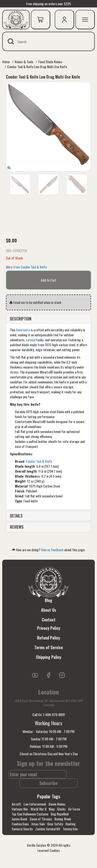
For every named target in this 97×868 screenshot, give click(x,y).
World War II (38, 809)
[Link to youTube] (35, 674)
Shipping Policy (48, 657)
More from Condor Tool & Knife (26, 267)
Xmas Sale (38, 824)
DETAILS (16, 516)
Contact (49, 620)
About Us (49, 610)
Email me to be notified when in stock (35, 302)
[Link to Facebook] (48, 674)
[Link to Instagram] (62, 674)
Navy (52, 809)
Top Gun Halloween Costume (30, 814)
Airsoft (16, 804)
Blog (48, 600)
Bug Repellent (60, 814)
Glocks (61, 809)
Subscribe (48, 783)
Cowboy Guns (20, 824)
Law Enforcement (35, 804)
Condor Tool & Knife (39, 461)
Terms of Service (49, 647)
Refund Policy (48, 638)
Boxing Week (63, 819)
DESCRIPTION (21, 319)
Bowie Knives (57, 804)
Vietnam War (20, 809)
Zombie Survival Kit (48, 829)
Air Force (74, 809)
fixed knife (23, 330)
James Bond (19, 819)
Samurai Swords (22, 829)
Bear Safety (55, 824)
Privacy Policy (49, 628)
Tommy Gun (70, 829)
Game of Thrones (41, 819)
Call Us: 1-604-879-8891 (49, 714)
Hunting (71, 824)
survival (31, 340)
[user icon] (64, 20)
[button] (12, 184)
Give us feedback (52, 550)
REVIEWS (17, 527)
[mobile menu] (85, 20)
